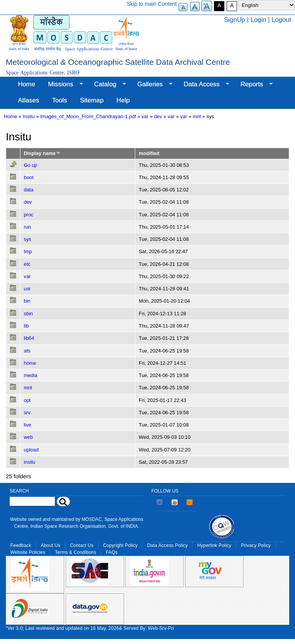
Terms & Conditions (76, 552)
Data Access (203, 84)
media (31, 375)
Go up (31, 165)
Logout (281, 20)
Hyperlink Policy (214, 545)
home (30, 363)
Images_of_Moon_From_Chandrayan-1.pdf (88, 116)
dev (158, 116)
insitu (30, 462)
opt (27, 400)
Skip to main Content (152, 4)
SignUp (235, 20)
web (28, 437)
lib (26, 326)
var (145, 116)
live (27, 425)
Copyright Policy (120, 545)
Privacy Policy (256, 545)
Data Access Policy (167, 545)
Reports (253, 84)
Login (258, 20)
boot (29, 177)
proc (29, 215)
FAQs (112, 552)
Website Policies (28, 552)
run (27, 227)
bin (27, 301)
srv (27, 413)
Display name (42, 153)
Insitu (29, 116)
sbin (28, 314)
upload (31, 450)
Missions (62, 84)
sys (27, 239)
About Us (51, 545)
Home (27, 84)
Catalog (107, 84)
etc (27, 264)
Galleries (152, 84)
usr (27, 289)
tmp (28, 251)
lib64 (29, 338)
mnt (197, 116)
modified (149, 153)
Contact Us (82, 545)
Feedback (21, 545)
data (29, 190)
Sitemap (92, 100)
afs (27, 351)
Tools (59, 100)
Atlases (29, 100)
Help (123, 100)
